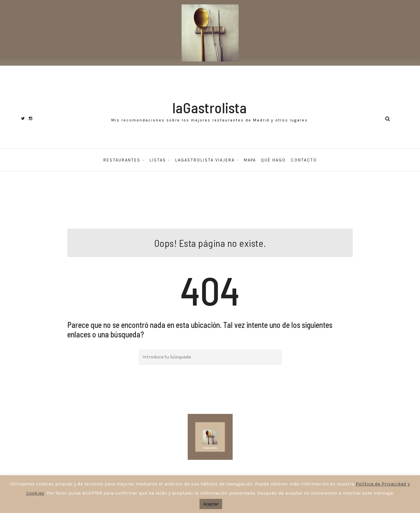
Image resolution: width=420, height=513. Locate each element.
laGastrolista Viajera (205, 160)
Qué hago (273, 160)
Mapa (250, 160)
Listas (158, 160)
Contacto (304, 160)
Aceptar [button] (211, 504)
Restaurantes (122, 160)
